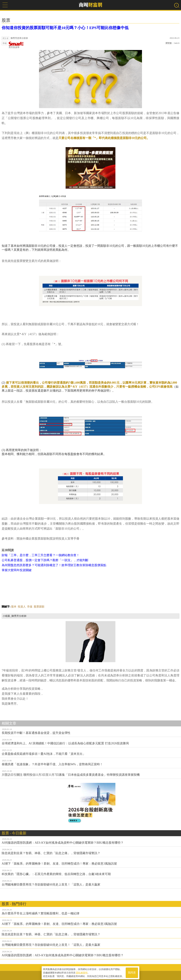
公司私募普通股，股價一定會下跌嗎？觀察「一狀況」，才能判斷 (45, 560)
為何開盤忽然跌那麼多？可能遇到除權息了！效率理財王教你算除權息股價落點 (54, 565)
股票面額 (39, 607)
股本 (14, 607)
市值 (30, 607)
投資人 (22, 607)
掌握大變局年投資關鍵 (17, 570)
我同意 (132, 972)
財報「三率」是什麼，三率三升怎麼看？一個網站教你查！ (41, 555)
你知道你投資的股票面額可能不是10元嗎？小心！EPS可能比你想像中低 (65, 28)
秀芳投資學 (16, 45)
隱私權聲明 (82, 972)
